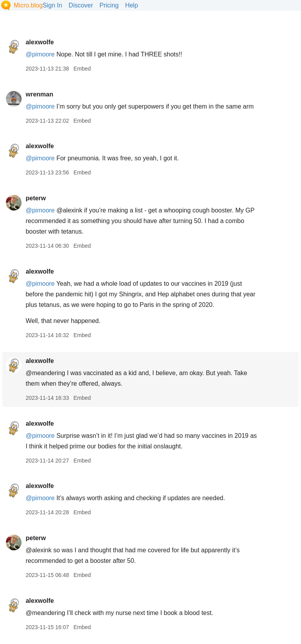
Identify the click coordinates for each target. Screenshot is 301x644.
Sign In (53, 5)
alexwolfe (40, 42)
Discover (81, 5)
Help (131, 5)
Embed (82, 69)
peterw (36, 198)
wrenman (39, 94)
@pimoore (40, 54)
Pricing (109, 5)
